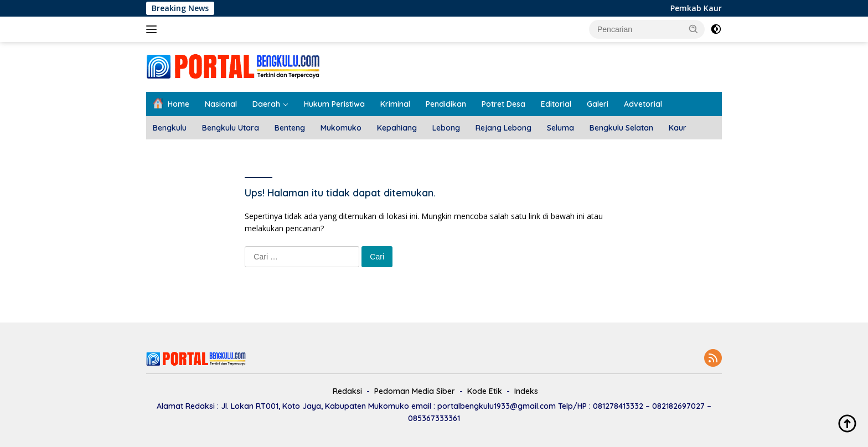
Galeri (598, 104)
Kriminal (395, 104)
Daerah (266, 104)
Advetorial (643, 104)
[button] (694, 29)
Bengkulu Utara (231, 128)
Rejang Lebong (503, 128)
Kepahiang (397, 128)
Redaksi (347, 391)
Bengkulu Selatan (621, 128)
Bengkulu (170, 128)
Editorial (556, 104)
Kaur (678, 128)
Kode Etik (485, 391)
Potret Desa (503, 104)
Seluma (560, 128)
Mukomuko (341, 128)
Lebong (446, 128)
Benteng (290, 128)
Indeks (526, 391)
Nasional (221, 104)
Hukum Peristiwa (334, 104)
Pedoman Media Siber (415, 391)
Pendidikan (446, 104)
